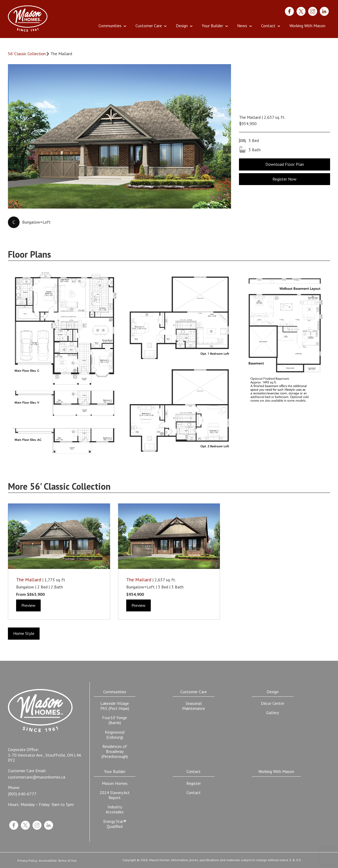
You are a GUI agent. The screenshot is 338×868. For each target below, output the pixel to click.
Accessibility (48, 861)
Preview (28, 605)
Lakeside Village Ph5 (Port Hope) (115, 706)
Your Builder (212, 26)
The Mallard (29, 580)
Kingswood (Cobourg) (115, 735)
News (242, 26)
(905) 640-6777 (22, 794)
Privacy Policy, (28, 861)
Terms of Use (67, 861)
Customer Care (149, 26)
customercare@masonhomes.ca (37, 777)
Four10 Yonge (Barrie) (115, 720)
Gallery (273, 713)
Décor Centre (273, 703)
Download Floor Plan (285, 164)
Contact (268, 26)
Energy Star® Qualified (115, 824)
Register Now (285, 179)
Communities (110, 26)
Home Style (24, 633)
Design (182, 26)
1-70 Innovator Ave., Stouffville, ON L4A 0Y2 (44, 758)
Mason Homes (115, 783)
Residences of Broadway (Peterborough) (115, 751)
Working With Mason (307, 26)
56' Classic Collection (27, 54)
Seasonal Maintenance (194, 706)
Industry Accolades (115, 809)
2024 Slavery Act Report (115, 795)
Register (194, 783)
